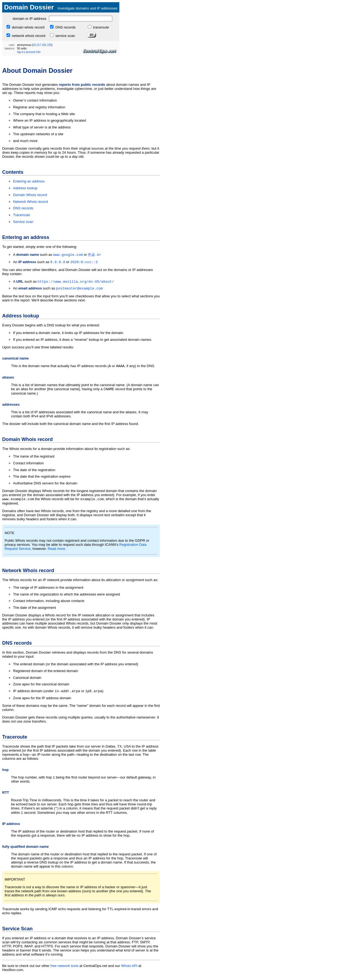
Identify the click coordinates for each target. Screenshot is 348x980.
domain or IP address (29, 19)
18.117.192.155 (42, 45)
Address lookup (25, 188)
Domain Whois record (30, 195)
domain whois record (28, 27)
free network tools (65, 970)
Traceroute (21, 215)
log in (20, 52)
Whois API (129, 970)
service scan (65, 36)
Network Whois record (30, 202)
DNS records (65, 27)
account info (33, 52)
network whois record (28, 36)
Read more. (57, 552)
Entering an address (29, 181)
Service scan (23, 222)
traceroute (101, 27)
